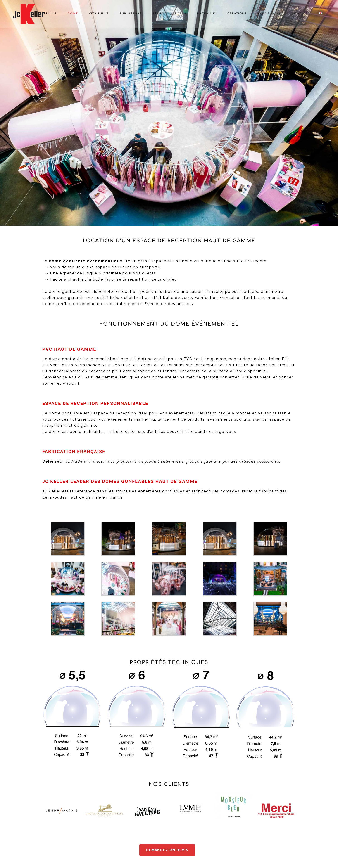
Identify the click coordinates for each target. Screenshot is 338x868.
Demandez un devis (167, 850)
